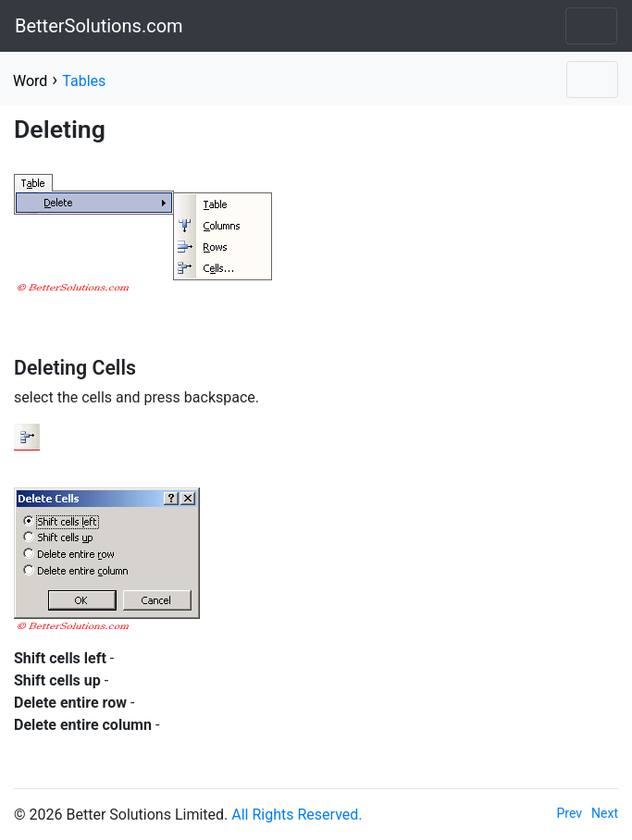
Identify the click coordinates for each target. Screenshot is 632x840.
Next (605, 813)
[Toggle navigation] (591, 26)
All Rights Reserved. (297, 815)
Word (30, 81)
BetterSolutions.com (99, 26)
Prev (570, 813)
